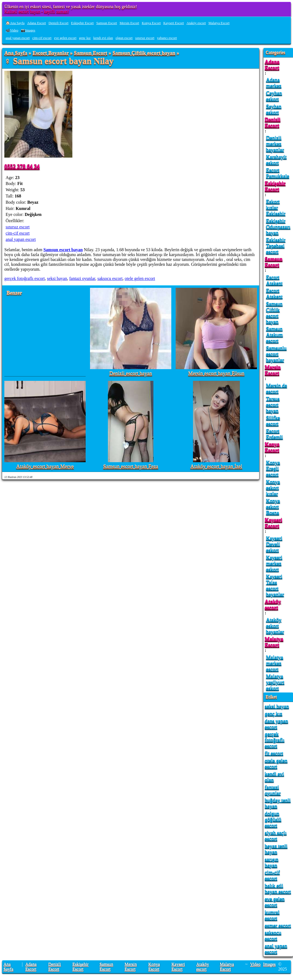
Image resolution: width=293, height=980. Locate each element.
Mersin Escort (129, 23)
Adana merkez (274, 83)
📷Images (28, 30)
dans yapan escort (276, 724)
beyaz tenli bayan (276, 849)
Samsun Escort (107, 23)
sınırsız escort (145, 38)
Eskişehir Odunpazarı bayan (278, 227)
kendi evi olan (103, 38)
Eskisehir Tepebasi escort (276, 246)
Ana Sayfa (16, 53)
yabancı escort (167, 38)
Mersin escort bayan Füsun (216, 373)
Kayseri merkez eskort (274, 563)
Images (269, 964)
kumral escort (272, 915)
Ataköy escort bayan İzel (216, 466)
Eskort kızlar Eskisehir (276, 207)
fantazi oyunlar (82, 278)
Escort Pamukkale (278, 173)
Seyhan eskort (274, 109)
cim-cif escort (42, 38)
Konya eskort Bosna (273, 507)
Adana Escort (36, 23)
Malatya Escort (219, 23)
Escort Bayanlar (51, 53)
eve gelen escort (65, 38)
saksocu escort (110, 278)
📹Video (12, 30)
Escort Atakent (274, 280)
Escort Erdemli (275, 434)
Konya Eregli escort (273, 468)
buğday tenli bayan (278, 803)
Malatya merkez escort (275, 663)
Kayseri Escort (174, 23)
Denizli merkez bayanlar (275, 144)
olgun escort (124, 38)
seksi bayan (57, 278)
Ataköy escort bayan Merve (45, 466)
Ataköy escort (196, 23)
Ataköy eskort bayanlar (275, 626)
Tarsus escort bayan (273, 405)
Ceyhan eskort (274, 96)
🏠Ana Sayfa (15, 23)
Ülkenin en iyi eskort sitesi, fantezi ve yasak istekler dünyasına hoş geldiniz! (71, 7)
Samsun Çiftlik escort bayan (144, 53)
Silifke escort (273, 421)
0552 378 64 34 (22, 166)
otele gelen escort (140, 278)
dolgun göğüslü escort (273, 819)
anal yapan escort (18, 38)
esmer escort (278, 925)
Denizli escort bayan (131, 373)
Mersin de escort (277, 388)
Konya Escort (151, 23)
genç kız (85, 38)
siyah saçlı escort (276, 836)
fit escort (274, 753)
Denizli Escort (59, 23)
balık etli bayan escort (278, 888)
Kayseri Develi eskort (274, 544)
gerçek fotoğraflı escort (25, 278)
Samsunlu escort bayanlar (276, 354)
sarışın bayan (272, 862)
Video (255, 964)
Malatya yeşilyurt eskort (275, 682)
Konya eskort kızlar (273, 488)
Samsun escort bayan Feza (131, 466)
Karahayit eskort (276, 160)
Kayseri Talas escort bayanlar (275, 585)
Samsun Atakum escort (275, 335)
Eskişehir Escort (82, 23)
